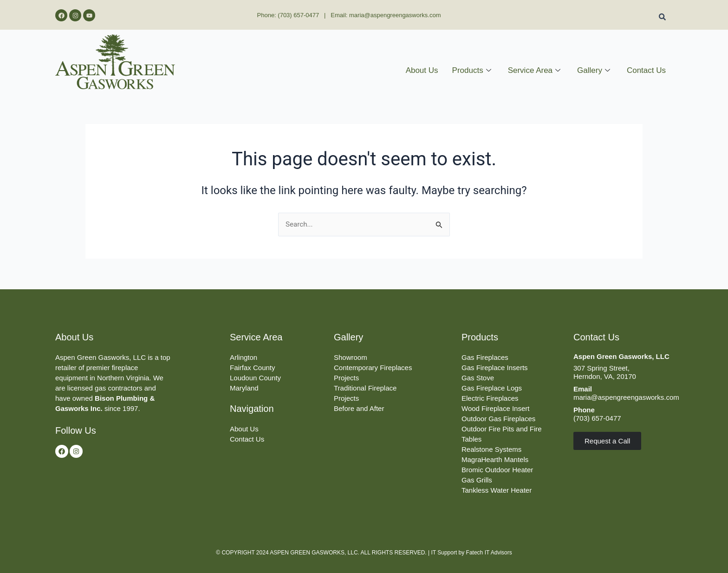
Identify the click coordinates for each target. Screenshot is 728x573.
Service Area (534, 71)
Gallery (594, 71)
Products (472, 71)
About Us (422, 70)
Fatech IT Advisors (489, 553)
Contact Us (646, 70)
